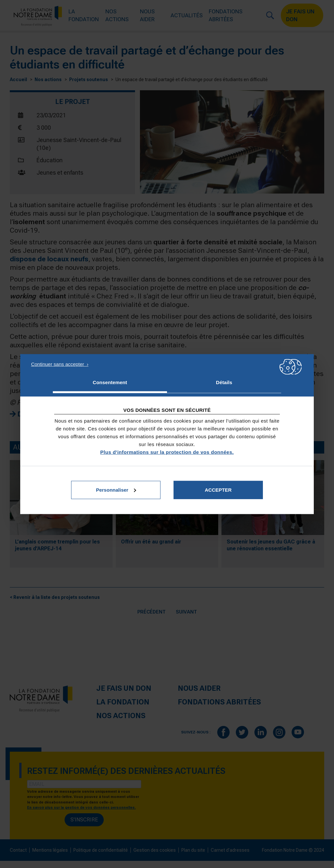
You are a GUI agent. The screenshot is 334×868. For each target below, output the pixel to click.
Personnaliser (116, 490)
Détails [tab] (224, 382)
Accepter (218, 490)
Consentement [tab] (110, 382)
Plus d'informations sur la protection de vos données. (167, 452)
